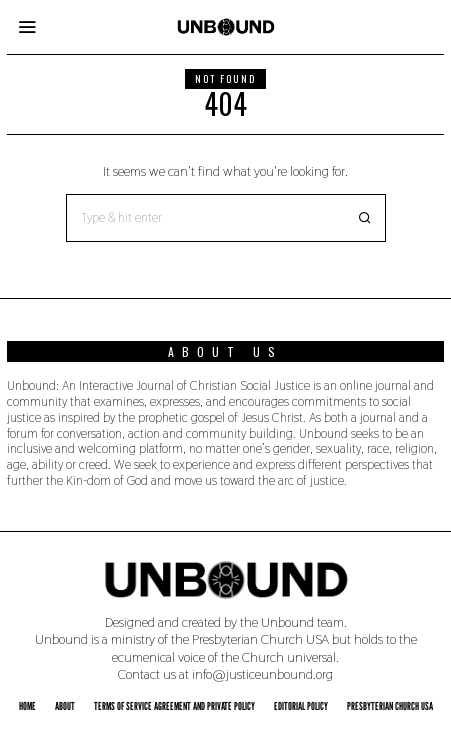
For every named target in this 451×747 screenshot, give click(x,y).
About (65, 706)
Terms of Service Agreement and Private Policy (174, 706)
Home (27, 706)
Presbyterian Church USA (390, 706)
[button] (362, 218)
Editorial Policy (301, 706)
